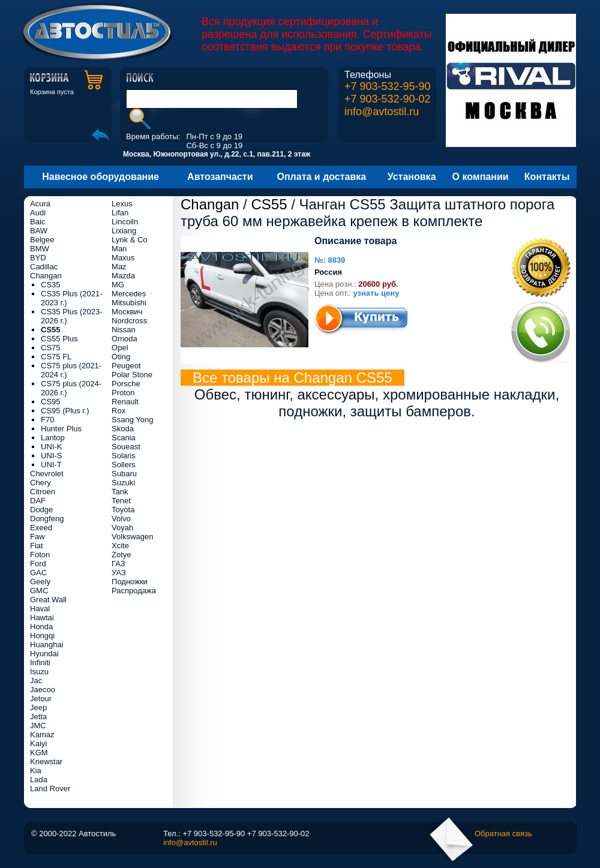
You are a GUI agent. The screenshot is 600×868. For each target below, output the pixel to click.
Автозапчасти (220, 177)
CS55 (269, 204)
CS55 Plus (59, 339)
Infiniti (40, 663)
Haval (40, 609)
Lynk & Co (130, 240)
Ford (38, 564)
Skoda (123, 429)
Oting (121, 357)
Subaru (124, 474)
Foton (40, 555)
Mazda (123, 276)
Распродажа (134, 591)
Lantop (53, 438)
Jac (36, 681)
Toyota (123, 510)
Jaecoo (43, 690)
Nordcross (129, 321)
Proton (123, 393)
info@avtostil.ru (382, 112)
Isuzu (39, 672)
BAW (39, 231)
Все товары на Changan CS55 (292, 378)
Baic (37, 222)
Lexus (122, 204)
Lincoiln (125, 222)
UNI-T (51, 465)
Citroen (43, 492)
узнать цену (376, 293)
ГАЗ (118, 564)
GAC (38, 573)
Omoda (124, 339)
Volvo (121, 519)
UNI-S (51, 456)
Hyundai (44, 654)
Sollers (124, 465)
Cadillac (44, 267)
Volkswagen (132, 537)
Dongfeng (47, 519)
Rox (118, 411)
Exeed (41, 528)
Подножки (130, 582)
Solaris (124, 456)
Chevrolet (47, 474)
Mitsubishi (129, 303)
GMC (39, 591)
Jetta (38, 717)
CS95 (51, 402)
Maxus (123, 258)
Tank (120, 492)
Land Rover (50, 789)
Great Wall (48, 600)
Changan (210, 204)
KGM (39, 753)
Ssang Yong (132, 420)
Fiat (37, 546)
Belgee (42, 240)
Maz (119, 267)
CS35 (51, 285)
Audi (38, 213)
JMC (38, 726)
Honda (41, 627)
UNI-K (51, 447)
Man (119, 249)
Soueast (126, 447)
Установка (412, 177)
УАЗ (119, 573)
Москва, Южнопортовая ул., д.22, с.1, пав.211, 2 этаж (217, 154)
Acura (40, 204)
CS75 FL (56, 357)
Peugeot (126, 366)
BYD (38, 258)
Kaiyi (38, 744)
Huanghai (47, 645)
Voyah (122, 528)
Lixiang (124, 231)
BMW (40, 249)
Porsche (126, 384)
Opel (120, 348)
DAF (38, 501)
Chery (40, 483)
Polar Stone (132, 375)
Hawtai (42, 618)
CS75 (51, 348)
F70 (47, 420)
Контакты (547, 177)
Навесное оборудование (100, 177)
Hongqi (42, 636)
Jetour (41, 699)
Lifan (120, 213)
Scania (124, 438)
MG (118, 285)
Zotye (121, 555)
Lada (39, 780)
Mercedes (129, 294)
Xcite (120, 546)
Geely (40, 582)
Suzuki (123, 483)
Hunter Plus (61, 429)
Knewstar (46, 762)
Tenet (121, 501)
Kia (36, 771)
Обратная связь (503, 834)
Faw (37, 537)
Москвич (127, 312)
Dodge (41, 510)
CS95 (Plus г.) (65, 411)
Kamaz (42, 735)
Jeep (38, 708)
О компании (481, 177)
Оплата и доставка (322, 177)
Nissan (124, 330)
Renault (125, 402)
